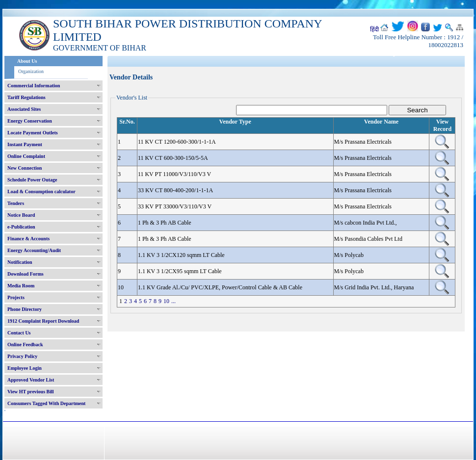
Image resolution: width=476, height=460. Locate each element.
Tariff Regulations (26, 97)
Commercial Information (34, 86)
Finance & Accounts (28, 239)
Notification (20, 262)
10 (166, 301)
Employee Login (25, 368)
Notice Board (21, 215)
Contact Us (19, 333)
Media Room (21, 286)
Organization (31, 71)
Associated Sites (24, 109)
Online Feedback (25, 345)
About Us (27, 61)
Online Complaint (26, 156)
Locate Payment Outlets (33, 133)
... (173, 301)
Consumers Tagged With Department (46, 403)
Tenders (16, 203)
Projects (16, 297)
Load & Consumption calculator (41, 192)
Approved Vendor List (31, 380)
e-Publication (21, 227)
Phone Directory (25, 309)
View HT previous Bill (31, 392)
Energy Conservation (30, 121)
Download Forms (26, 274)
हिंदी (374, 29)
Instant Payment (25, 144)
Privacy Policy (22, 356)
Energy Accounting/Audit (34, 250)
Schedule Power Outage (32, 180)
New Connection (25, 168)
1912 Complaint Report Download (43, 321)
